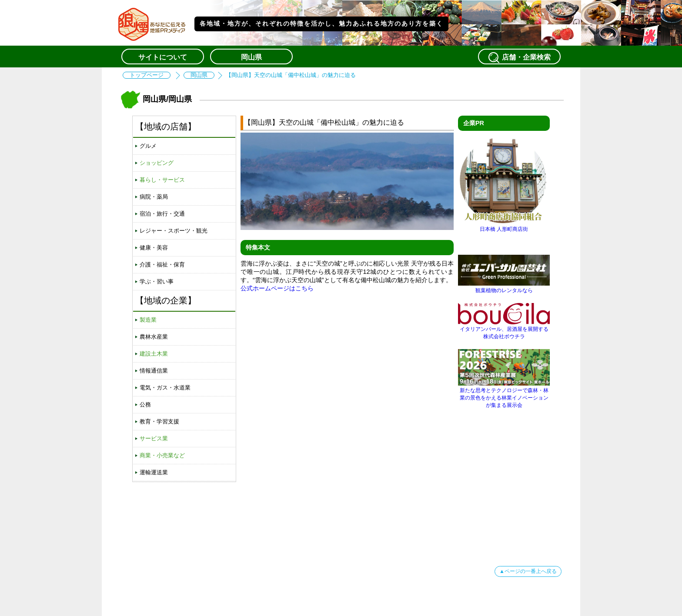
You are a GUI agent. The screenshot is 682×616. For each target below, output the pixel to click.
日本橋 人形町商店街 (504, 226)
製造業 (148, 320)
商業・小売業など (162, 455)
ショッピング (157, 163)
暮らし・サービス (162, 180)
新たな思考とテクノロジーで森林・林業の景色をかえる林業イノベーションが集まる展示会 (504, 395)
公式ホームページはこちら (277, 288)
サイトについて (163, 57)
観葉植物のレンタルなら (504, 287)
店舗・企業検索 (519, 57)
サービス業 (154, 438)
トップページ (147, 75)
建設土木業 (154, 354)
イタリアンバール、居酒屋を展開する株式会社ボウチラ (504, 330)
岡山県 (251, 57)
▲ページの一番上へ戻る (528, 571)
